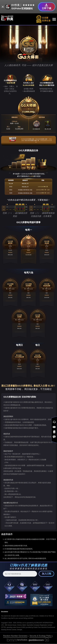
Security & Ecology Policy (40, 636)
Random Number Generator (15, 636)
